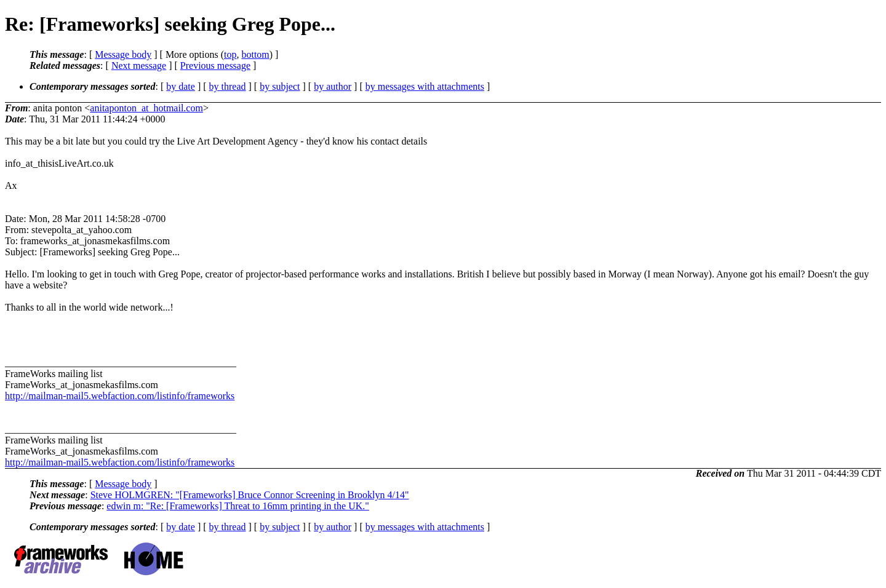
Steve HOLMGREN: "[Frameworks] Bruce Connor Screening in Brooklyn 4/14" (250, 495)
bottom (255, 54)
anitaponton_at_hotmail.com (146, 108)
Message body (123, 54)
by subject (280, 86)
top (230, 54)
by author (333, 86)
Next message (139, 66)
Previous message (215, 66)
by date (181, 86)
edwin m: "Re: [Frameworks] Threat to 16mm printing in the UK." (237, 506)
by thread (228, 86)
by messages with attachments (425, 86)
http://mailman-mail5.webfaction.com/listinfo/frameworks (120, 396)
